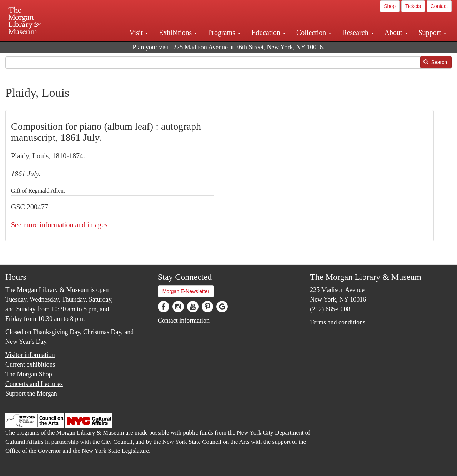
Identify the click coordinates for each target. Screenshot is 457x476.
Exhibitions (178, 33)
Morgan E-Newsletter (186, 291)
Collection (314, 33)
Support (432, 33)
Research (358, 33)
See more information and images (59, 225)
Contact (439, 6)
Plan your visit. (152, 47)
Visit (139, 33)
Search (435, 62)
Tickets (413, 6)
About (396, 33)
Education (268, 33)
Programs (224, 33)
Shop (390, 6)
